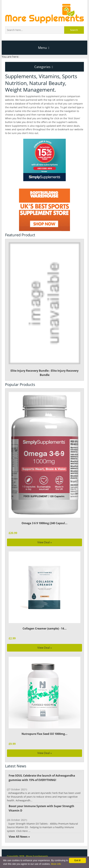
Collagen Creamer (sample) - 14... (44, 628)
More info (56, 864)
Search (74, 30)
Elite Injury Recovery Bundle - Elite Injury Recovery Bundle (45, 309)
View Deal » (45, 542)
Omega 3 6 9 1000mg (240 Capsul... (44, 523)
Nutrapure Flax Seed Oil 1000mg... (44, 734)
